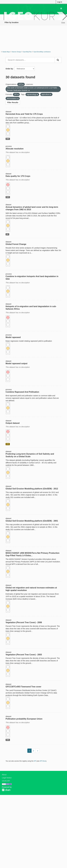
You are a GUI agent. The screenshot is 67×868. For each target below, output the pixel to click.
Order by (9, 69)
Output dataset (13, 423)
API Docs (43, 761)
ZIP (7, 234)
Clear (63, 23)
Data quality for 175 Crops (18, 176)
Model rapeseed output (16, 363)
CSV (8, 444)
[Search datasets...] (30, 60)
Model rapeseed (13, 337)
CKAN (6, 790)
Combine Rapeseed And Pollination (22, 392)
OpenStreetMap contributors (42, 52)
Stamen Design (16, 52)
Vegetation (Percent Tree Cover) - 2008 (24, 622)
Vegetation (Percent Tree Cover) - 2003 (24, 655)
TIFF (8, 139)
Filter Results (13, 102)
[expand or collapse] (61, 8)
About (4, 775)
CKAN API (6, 781)
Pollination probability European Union (24, 719)
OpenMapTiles (27, 52)
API (35, 761)
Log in (60, 2)
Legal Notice (7, 778)
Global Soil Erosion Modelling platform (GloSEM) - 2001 (32, 521)
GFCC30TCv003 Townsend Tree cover (23, 687)
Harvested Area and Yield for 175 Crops (24, 114)
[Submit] (58, 60)
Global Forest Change (16, 244)
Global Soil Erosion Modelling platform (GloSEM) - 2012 (32, 489)
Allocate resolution (15, 149)
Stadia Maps (6, 52)
